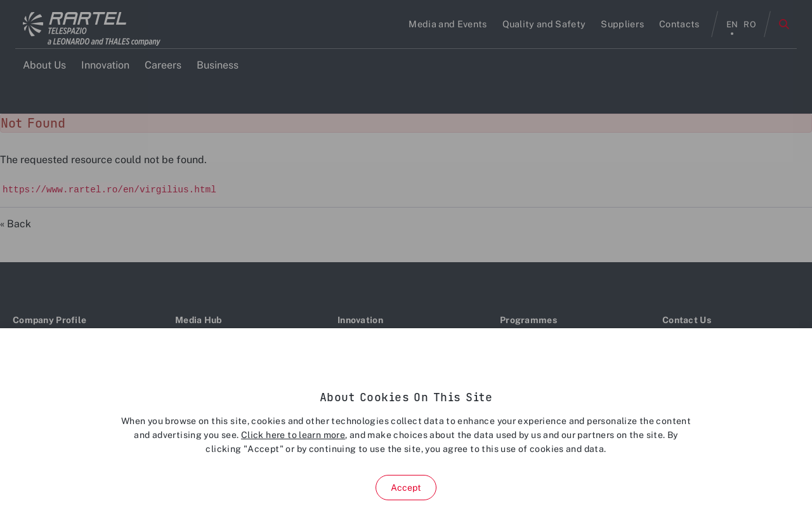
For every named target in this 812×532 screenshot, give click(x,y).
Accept (406, 488)
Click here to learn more (293, 435)
